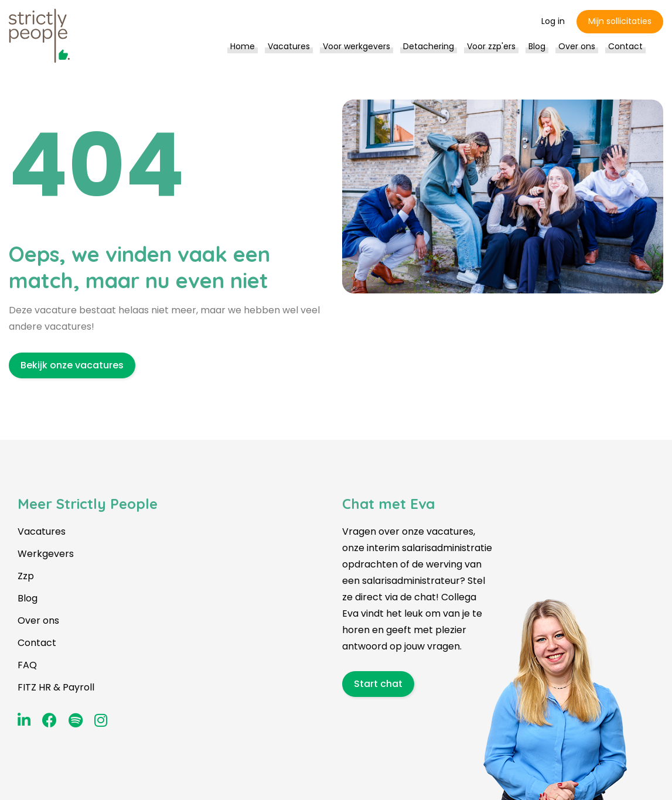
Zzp (26, 576)
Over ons (38, 620)
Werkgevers (46, 554)
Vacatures (42, 531)
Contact (37, 643)
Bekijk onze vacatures (72, 365)
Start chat (378, 684)
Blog (28, 598)
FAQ (27, 665)
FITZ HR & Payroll (56, 687)
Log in (553, 21)
